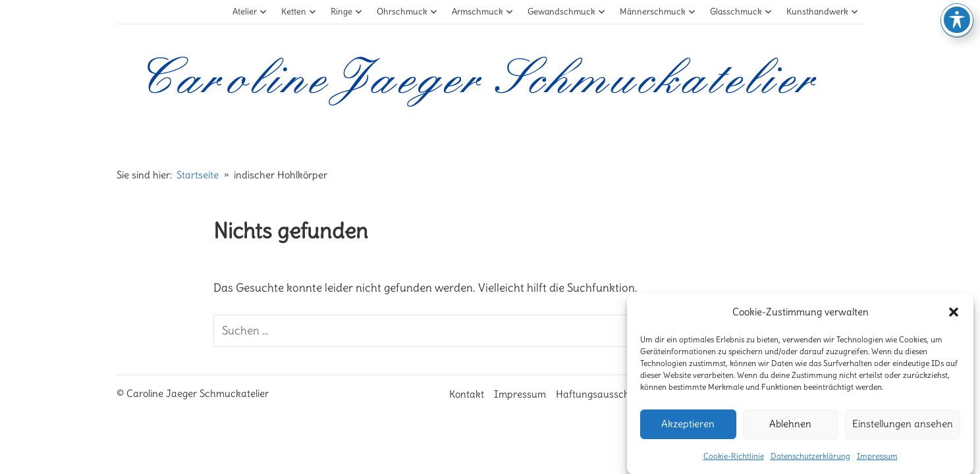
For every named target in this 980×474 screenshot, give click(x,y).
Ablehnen (790, 429)
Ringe (347, 12)
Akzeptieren (688, 429)
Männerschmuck (658, 12)
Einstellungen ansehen (903, 429)
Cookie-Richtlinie (734, 461)
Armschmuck (483, 12)
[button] (954, 317)
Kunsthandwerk (823, 12)
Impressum (877, 461)
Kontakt (467, 394)
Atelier (250, 12)
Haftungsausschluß (599, 394)
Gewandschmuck (567, 12)
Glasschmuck (741, 12)
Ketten (299, 12)
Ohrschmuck (407, 12)
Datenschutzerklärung (810, 461)
